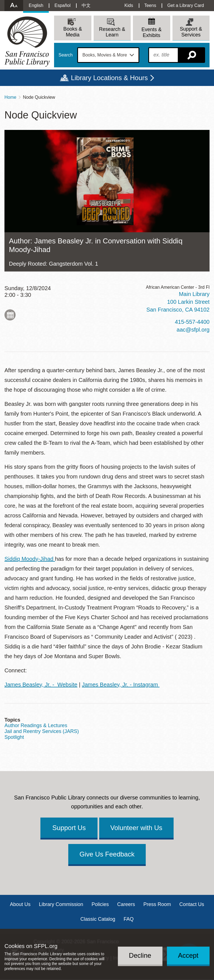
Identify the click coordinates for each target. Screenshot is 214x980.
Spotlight (14, 737)
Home (10, 97)
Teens (150, 5)
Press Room (157, 904)
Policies (100, 904)
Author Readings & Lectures (36, 725)
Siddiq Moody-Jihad (30, 559)
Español (62, 5)
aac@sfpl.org (193, 330)
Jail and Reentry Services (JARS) (42, 731)
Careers (126, 904)
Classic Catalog (98, 919)
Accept (188, 955)
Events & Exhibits (152, 32)
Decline (140, 955)
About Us (20, 904)
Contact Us (192, 904)
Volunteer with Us (136, 828)
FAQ (129, 919)
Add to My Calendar (10, 315)
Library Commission (61, 904)
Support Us (69, 828)
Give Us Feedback (107, 854)
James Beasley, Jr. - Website (41, 685)
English (36, 5)
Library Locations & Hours (109, 78)
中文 (86, 5)
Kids (129, 5)
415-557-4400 (192, 322)
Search (66, 55)
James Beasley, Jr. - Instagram (121, 685)
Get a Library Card (186, 5)
